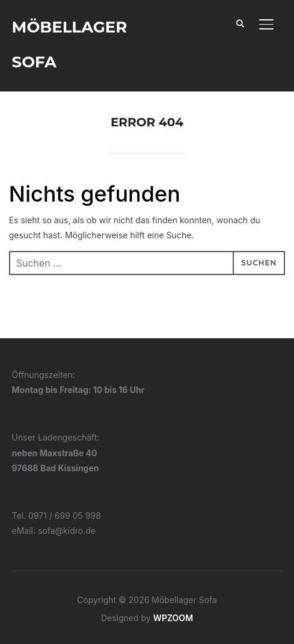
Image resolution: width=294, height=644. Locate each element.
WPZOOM (173, 618)
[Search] (240, 23)
